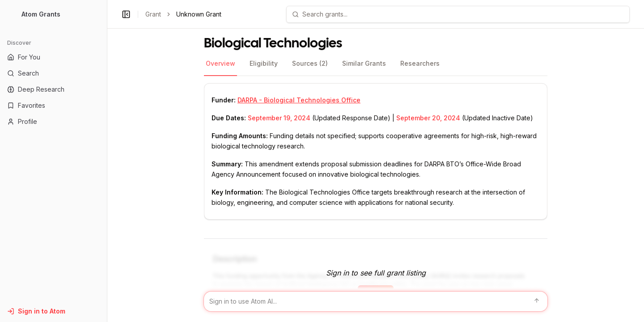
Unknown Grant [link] (199, 14)
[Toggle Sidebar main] (107, 161)
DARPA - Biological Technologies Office (299, 100)
